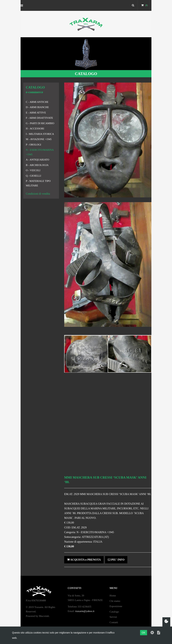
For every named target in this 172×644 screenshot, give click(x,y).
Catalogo (114, 612)
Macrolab (44, 616)
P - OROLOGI (33, 145)
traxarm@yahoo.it (85, 611)
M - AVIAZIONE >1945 (39, 139)
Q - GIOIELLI (33, 176)
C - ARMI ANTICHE (37, 102)
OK (144, 633)
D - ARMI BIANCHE (37, 107)
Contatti (114, 622)
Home (113, 596)
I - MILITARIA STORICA (40, 134)
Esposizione (116, 606)
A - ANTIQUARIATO (38, 160)
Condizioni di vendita (38, 194)
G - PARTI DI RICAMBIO (40, 123)
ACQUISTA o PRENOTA (84, 560)
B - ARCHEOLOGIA (37, 165)
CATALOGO (86, 74)
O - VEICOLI (33, 170)
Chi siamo (115, 601)
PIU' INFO (116, 560)
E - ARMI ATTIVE (36, 113)
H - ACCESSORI (35, 129)
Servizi (113, 617)
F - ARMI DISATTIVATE (39, 118)
